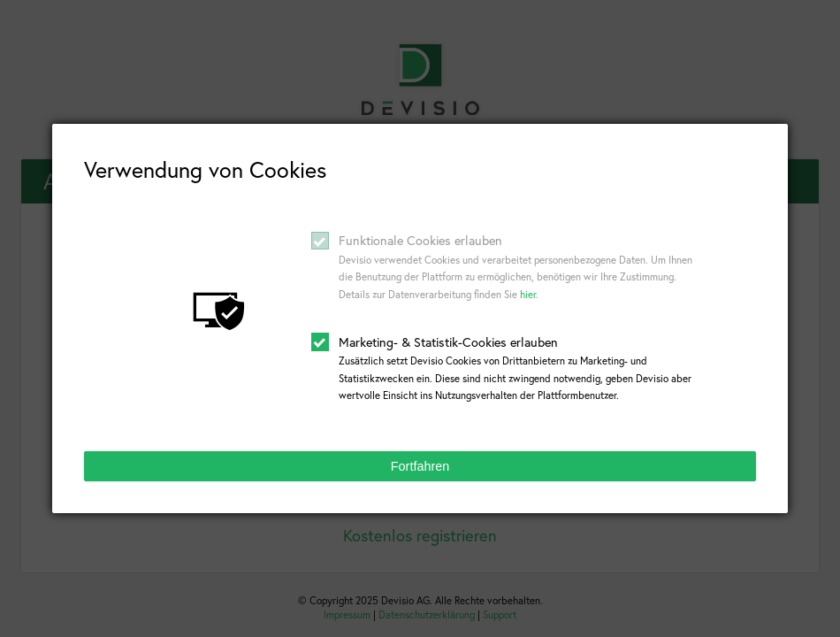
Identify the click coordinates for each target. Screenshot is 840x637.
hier (528, 295)
